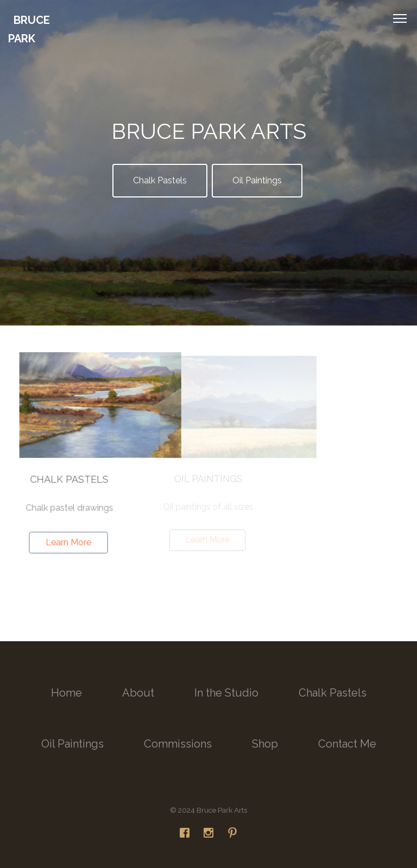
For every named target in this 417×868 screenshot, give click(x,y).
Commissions (178, 744)
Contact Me (347, 744)
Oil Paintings (257, 180)
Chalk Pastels (160, 180)
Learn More (69, 542)
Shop (265, 744)
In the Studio (226, 693)
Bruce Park (29, 29)
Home (67, 693)
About (138, 693)
